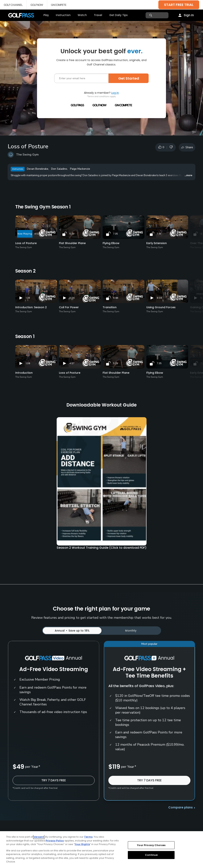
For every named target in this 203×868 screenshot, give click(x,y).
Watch (82, 15)
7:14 (159, 234)
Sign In (189, 15)
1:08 (28, 363)
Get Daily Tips (119, 15)
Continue (151, 855)
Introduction (24, 373)
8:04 (159, 298)
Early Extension (157, 243)
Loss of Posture (26, 243)
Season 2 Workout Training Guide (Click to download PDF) (102, 548)
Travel (98, 15)
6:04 (72, 298)
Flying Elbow (111, 243)
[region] (101, 850)
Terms (88, 837)
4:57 (37, 234)
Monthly (131, 631)
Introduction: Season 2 (31, 307)
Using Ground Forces (161, 307)
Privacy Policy (55, 841)
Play (46, 15)
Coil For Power (69, 307)
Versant (39, 837)
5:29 (72, 234)
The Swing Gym (27, 155)
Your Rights (82, 844)
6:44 (116, 298)
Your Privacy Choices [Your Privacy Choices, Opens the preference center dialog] (151, 845)
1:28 (28, 298)
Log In (115, 93)
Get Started (129, 78)
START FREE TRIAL (179, 5)
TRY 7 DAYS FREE (54, 780)
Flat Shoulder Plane (72, 243)
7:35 (116, 234)
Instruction (63, 15)
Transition (110, 307)
